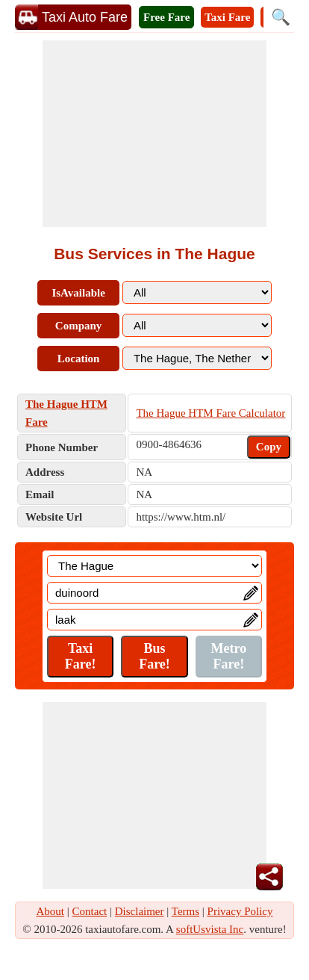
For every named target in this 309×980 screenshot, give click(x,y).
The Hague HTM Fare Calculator (210, 413)
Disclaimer (140, 911)
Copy (269, 447)
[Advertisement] (154, 134)
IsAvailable (78, 293)
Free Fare (166, 17)
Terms (185, 911)
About (51, 911)
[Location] (154, 566)
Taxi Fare (227, 17)
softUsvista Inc (210, 929)
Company (79, 326)
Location (79, 359)
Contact (90, 911)
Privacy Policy (240, 911)
